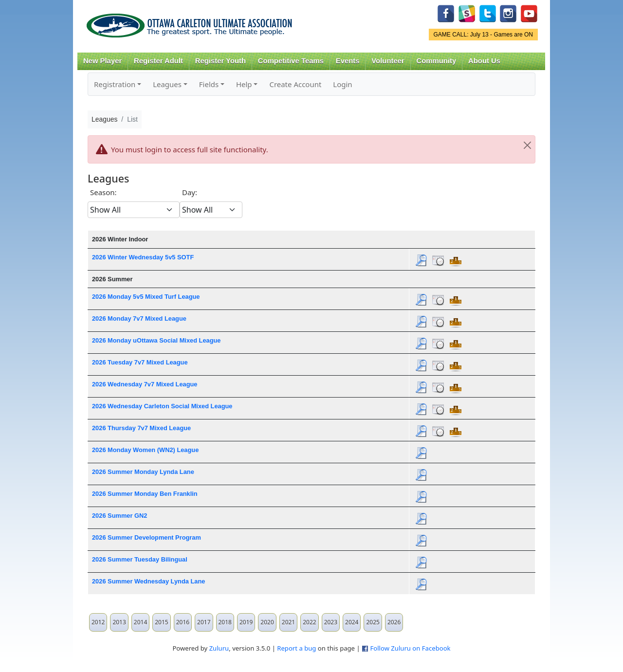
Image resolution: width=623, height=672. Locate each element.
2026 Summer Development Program (147, 537)
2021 (288, 622)
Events (348, 61)
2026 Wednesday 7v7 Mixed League (145, 384)
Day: (190, 192)
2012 (98, 622)
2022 (309, 622)
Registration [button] (115, 84)
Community (437, 61)
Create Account (295, 84)
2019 (246, 622)
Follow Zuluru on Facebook (410, 648)
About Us (484, 61)
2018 (225, 622)
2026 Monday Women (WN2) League (145, 450)
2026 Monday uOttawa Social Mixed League (156, 340)
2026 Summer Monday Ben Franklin (145, 494)
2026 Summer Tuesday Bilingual (140, 559)
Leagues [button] (167, 84)
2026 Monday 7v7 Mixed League (139, 318)
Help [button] (244, 84)
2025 (373, 622)
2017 (204, 622)
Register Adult (158, 61)
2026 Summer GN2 (119, 516)
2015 (161, 622)
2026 (394, 622)
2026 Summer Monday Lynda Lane (143, 472)
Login (342, 84)
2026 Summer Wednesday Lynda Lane (148, 581)
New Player (102, 61)
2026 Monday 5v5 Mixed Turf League (146, 297)
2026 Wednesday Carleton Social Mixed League (162, 406)
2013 (119, 622)
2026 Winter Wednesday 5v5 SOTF (143, 257)
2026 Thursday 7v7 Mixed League (141, 428)
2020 (267, 622)
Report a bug (296, 648)
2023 (331, 622)
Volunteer (388, 61)
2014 (140, 622)
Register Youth (220, 61)
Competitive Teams (291, 61)
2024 (352, 622)
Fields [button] (209, 84)
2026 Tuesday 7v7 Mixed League (140, 362)
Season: (103, 192)
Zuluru (219, 648)
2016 (183, 622)
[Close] (527, 145)
